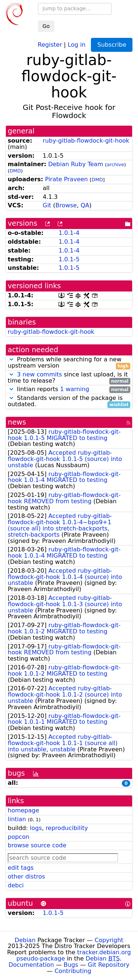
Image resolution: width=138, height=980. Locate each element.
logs (36, 828)
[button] (11, 359)
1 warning (75, 389)
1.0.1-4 (69, 233)
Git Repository (109, 965)
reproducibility (67, 828)
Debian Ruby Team (76, 164)
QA (85, 205)
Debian (25, 940)
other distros (26, 877)
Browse (66, 205)
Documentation (31, 965)
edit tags (21, 868)
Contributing (73, 971)
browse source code (37, 845)
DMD (15, 171)
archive (115, 164)
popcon (19, 837)
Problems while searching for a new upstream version (69, 363)
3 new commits (39, 374)
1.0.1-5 (69, 259)
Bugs (71, 965)
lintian (17, 819)
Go (46, 26)
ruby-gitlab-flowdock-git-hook (86, 141)
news (17, 422)
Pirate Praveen (66, 179)
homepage (23, 810)
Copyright (109, 940)
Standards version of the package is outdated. (69, 401)
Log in (77, 44)
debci (16, 885)
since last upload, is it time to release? (69, 378)
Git (47, 205)
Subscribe (112, 45)
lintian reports (69, 389)
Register (50, 44)
